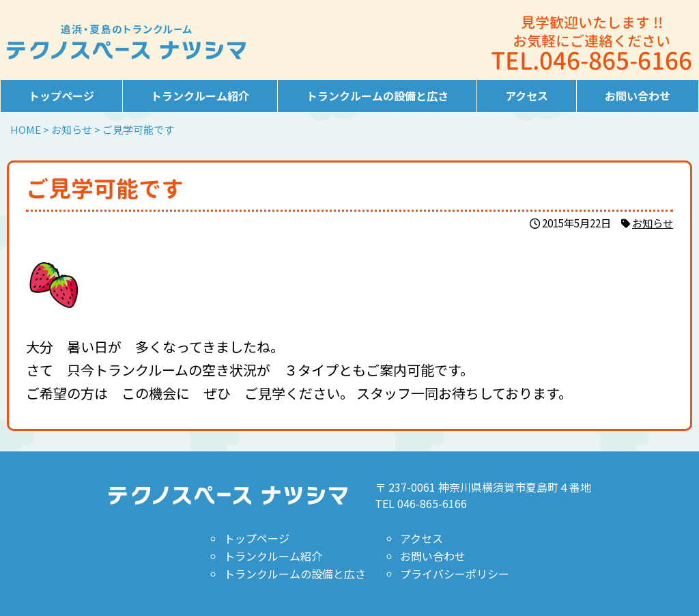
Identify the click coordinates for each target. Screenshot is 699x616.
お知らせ (653, 223)
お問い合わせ (638, 96)
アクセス (527, 96)
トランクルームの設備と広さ (377, 96)
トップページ (61, 96)
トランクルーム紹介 (200, 96)
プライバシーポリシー (455, 574)
